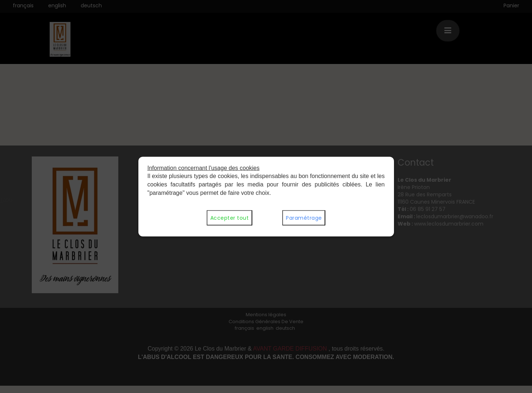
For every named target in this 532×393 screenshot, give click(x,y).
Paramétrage (304, 218)
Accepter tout (229, 218)
